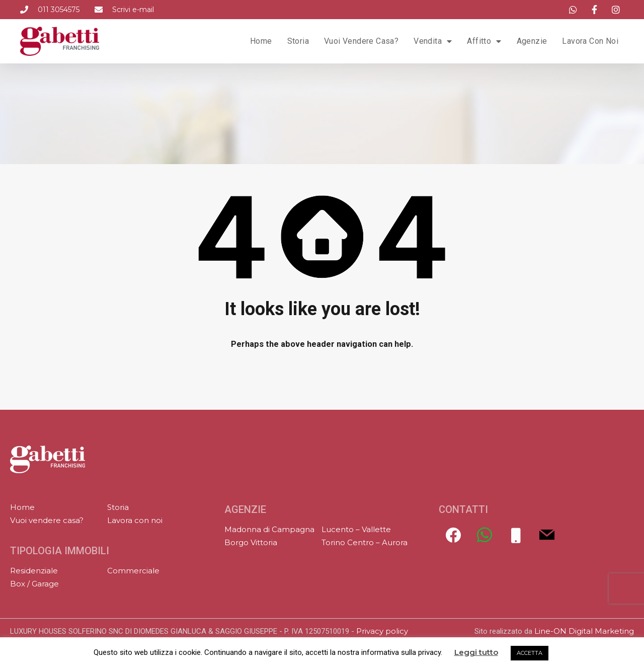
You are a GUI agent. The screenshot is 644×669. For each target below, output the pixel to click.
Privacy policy (382, 631)
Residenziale (34, 571)
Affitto (484, 41)
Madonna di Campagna (269, 529)
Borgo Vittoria (251, 542)
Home (261, 41)
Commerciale (133, 571)
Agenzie (532, 41)
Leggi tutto (476, 652)
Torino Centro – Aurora (365, 542)
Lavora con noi (590, 41)
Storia (298, 41)
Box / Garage (34, 584)
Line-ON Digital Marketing (584, 631)
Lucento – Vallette (356, 529)
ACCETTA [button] (530, 653)
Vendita (433, 41)
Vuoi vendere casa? (361, 41)
